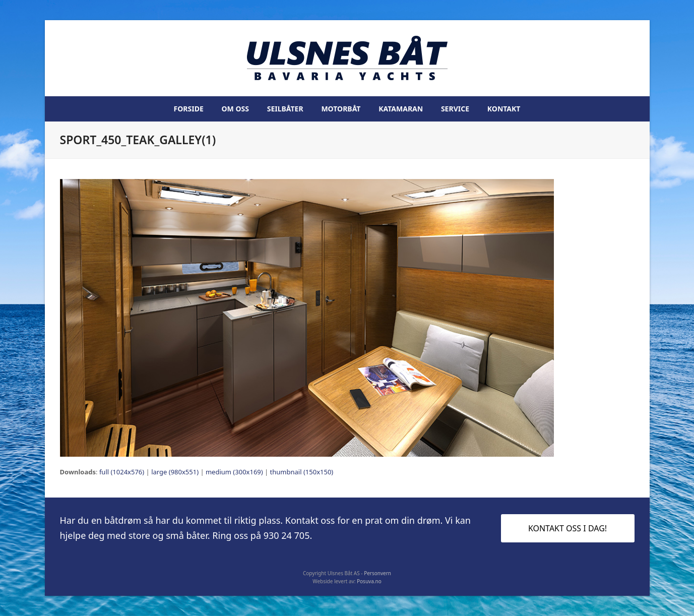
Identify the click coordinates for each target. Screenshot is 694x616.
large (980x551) (175, 472)
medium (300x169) (234, 472)
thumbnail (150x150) (302, 472)
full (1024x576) (122, 472)
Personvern (377, 573)
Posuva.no (369, 581)
